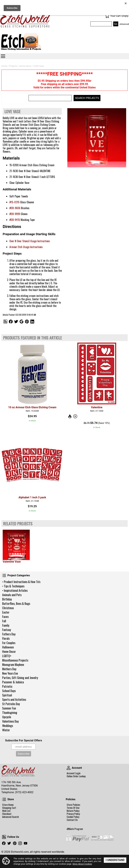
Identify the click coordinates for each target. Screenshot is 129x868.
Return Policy (73, 811)
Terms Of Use (73, 808)
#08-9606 (15, 208)
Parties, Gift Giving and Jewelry (20, 678)
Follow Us (4, 837)
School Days (9, 691)
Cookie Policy (73, 817)
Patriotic (7, 686)
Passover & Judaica (13, 682)
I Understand (115, 860)
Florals (6, 638)
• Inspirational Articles (15, 590)
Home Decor (9, 651)
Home (4, 66)
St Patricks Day (11, 704)
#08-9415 (15, 220)
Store (4, 799)
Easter (6, 612)
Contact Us (72, 820)
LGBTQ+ (7, 656)
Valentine (97, 407)
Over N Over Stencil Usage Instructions (30, 241)
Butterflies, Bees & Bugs (16, 603)
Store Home (8, 805)
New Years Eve (10, 673)
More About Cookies (82, 864)
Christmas (8, 608)
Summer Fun (9, 708)
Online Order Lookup (76, 776)
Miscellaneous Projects (15, 660)
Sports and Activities (14, 699)
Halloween (8, 647)
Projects (13, 66)
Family (6, 625)
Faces (5, 617)
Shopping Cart (9, 808)
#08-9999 (15, 214)
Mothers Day (9, 669)
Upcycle (7, 717)
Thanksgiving (10, 713)
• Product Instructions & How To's (21, 582)
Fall (4, 621)
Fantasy (7, 630)
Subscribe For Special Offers (24, 740)
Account (69, 768)
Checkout (7, 814)
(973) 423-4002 (24, 792)
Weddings (8, 726)
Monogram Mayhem (13, 665)
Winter (6, 730)
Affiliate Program (75, 829)
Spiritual (7, 695)
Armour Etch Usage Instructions (26, 247)
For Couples (9, 643)
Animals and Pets (12, 595)
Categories (3, 56)
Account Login (74, 773)
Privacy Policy (73, 814)
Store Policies (73, 805)
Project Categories (4, 575)
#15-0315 (14, 202)
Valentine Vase (12, 562)
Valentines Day (10, 721)
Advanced (124, 24)
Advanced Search (10, 817)
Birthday (7, 599)
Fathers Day (9, 634)
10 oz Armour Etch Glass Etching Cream (32, 407)
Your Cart (107, 16)
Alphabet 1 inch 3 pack (32, 497)
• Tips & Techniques (13, 586)
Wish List (6, 811)
